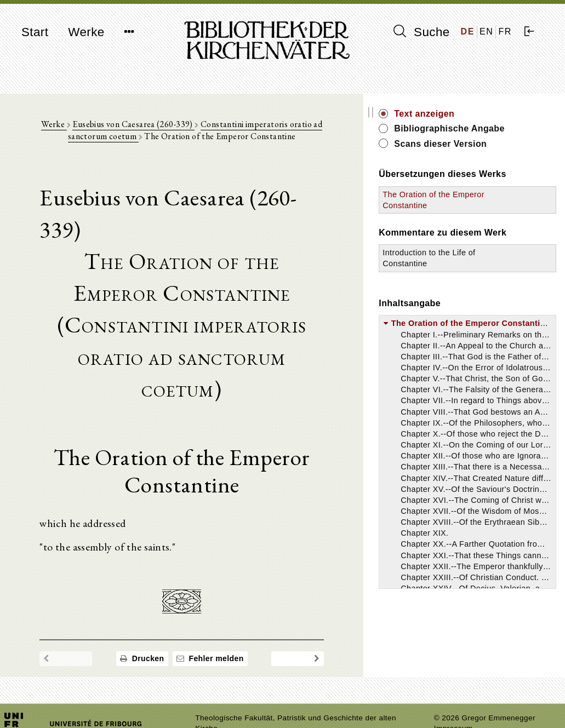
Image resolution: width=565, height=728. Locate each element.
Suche (421, 32)
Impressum (453, 693)
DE (468, 31)
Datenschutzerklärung (472, 703)
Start (35, 32)
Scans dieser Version (501, 156)
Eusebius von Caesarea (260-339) (143, 127)
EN (486, 31)
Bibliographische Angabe (492, 134)
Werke (86, 32)
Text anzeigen (485, 114)
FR (505, 31)
